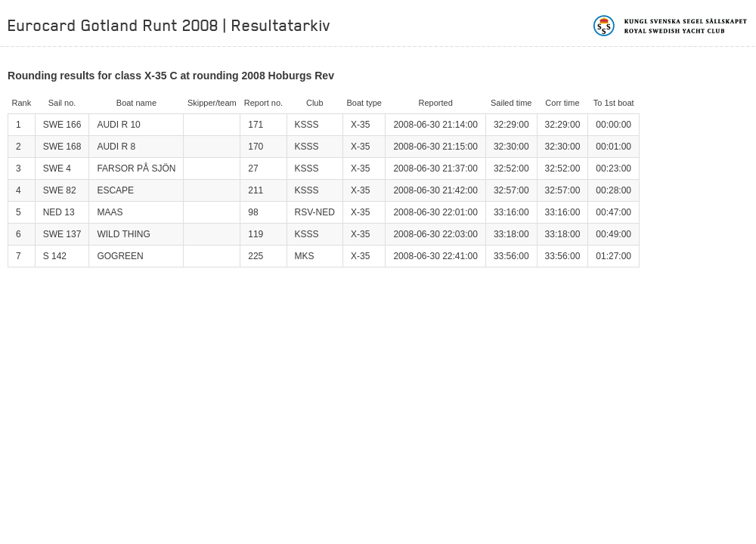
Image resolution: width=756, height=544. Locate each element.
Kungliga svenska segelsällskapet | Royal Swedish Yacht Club (671, 26)
